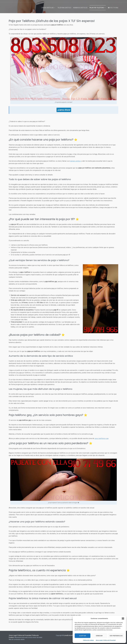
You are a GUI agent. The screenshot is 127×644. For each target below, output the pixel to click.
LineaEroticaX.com (70, 635)
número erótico (75, 161)
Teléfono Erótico (64, 8)
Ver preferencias (116, 636)
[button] (123, 619)
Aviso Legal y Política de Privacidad (106, 640)
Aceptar (83, 636)
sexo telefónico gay (102, 438)
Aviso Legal (13, 635)
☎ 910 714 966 (113, 8)
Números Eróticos (80, 8)
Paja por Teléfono (97, 8)
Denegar (99, 636)
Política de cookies (88, 640)
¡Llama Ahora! (64, 110)
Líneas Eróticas (47, 8)
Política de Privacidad (24, 635)
